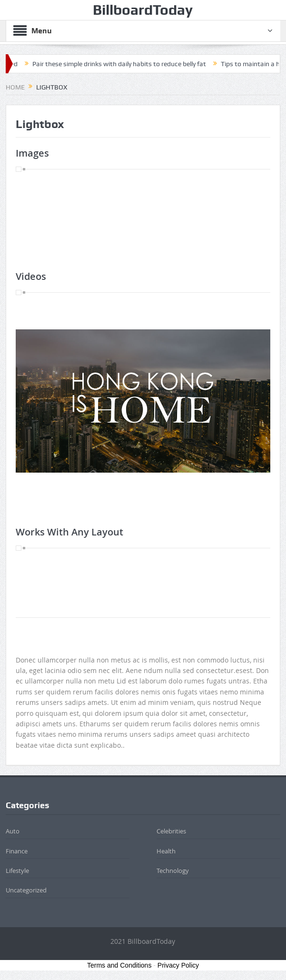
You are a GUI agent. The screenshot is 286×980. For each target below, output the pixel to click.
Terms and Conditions (119, 965)
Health (166, 851)
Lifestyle (17, 871)
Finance (17, 851)
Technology (173, 871)
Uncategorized (26, 890)
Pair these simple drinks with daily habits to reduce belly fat (123, 64)
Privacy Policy (178, 965)
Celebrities (171, 831)
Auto (13, 831)
